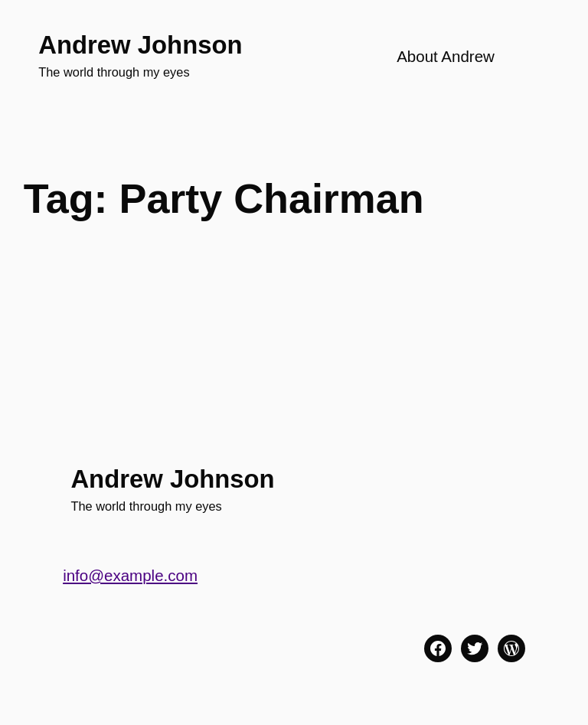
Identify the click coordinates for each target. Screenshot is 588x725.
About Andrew (446, 56)
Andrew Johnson (140, 45)
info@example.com (130, 575)
